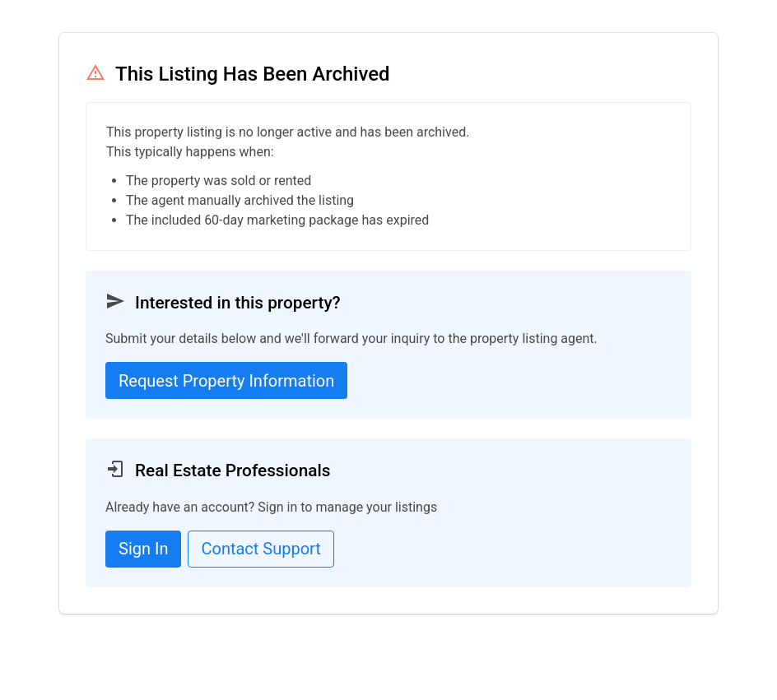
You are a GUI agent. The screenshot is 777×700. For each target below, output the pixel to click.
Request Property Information (226, 381)
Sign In (143, 549)
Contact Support (261, 549)
